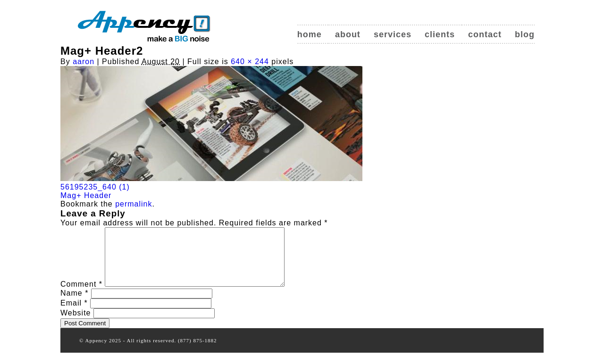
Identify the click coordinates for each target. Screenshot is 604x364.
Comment (81, 295)
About (348, 34)
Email (74, 314)
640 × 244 (250, 62)
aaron (84, 62)
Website (76, 324)
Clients (440, 34)
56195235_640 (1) (95, 187)
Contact (485, 34)
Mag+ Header (86, 195)
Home (310, 34)
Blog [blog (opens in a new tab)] (525, 34)
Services (393, 34)
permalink (134, 204)
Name (74, 304)
